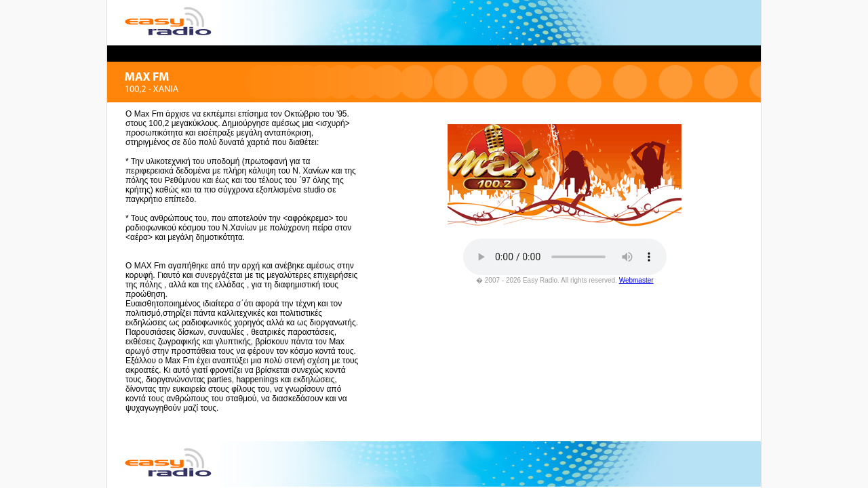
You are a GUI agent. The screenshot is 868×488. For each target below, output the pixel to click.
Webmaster (636, 280)
